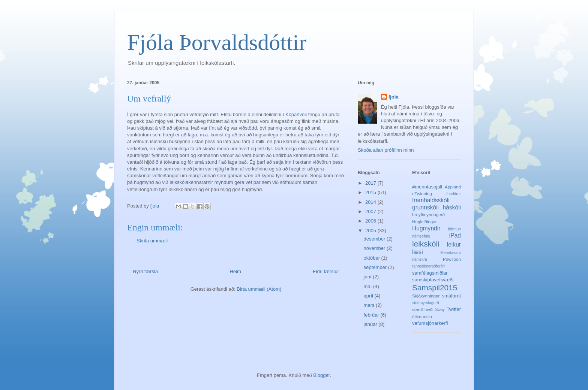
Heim (235, 271)
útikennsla (422, 316)
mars (370, 305)
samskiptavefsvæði (433, 280)
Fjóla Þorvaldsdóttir (217, 42)
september (376, 267)
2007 (371, 211)
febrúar (372, 315)
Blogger (321, 375)
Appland (453, 187)
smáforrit (451, 296)
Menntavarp (451, 253)
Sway (440, 310)
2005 (371, 231)
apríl (369, 296)
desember (375, 239)
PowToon (452, 259)
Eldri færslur (326, 271)
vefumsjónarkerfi (430, 323)
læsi (418, 252)
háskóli (452, 207)
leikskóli (426, 244)
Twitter (454, 309)
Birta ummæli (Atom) (259, 289)
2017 (371, 183)
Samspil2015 (435, 288)
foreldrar (454, 194)
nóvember (375, 248)
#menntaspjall (427, 187)
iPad (455, 235)
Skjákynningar (426, 296)
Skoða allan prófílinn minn (386, 150)
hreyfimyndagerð (428, 214)
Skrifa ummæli (152, 241)
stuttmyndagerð (426, 303)
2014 (371, 202)
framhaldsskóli (431, 200)
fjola (394, 97)
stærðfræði (423, 309)
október (373, 258)
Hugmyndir (426, 228)
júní (368, 277)
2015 (371, 192)
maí (368, 286)
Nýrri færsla (145, 271)
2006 (371, 221)
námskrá (420, 259)
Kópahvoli (297, 114)
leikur (454, 244)
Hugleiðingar (424, 222)
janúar (371, 324)
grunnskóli (425, 207)
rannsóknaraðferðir (428, 266)
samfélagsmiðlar (430, 273)
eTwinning (422, 194)
